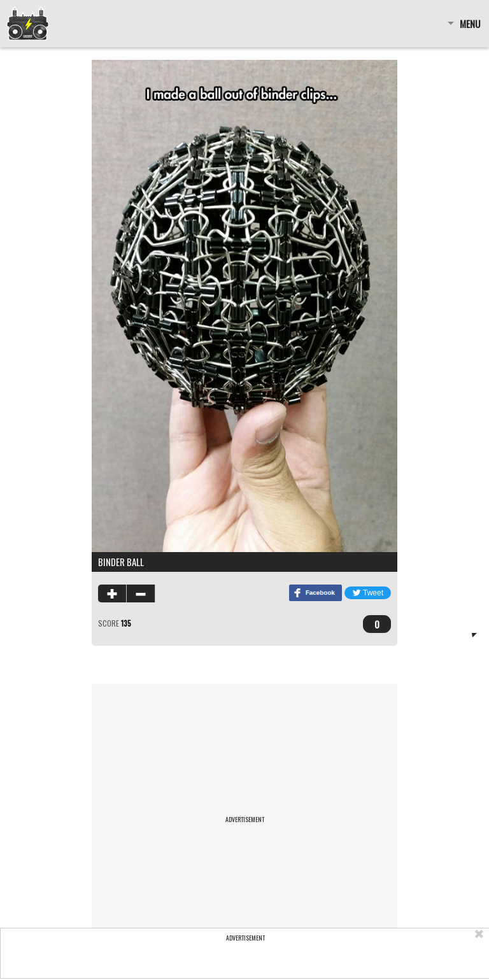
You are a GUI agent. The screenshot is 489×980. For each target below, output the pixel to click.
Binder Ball (121, 562)
